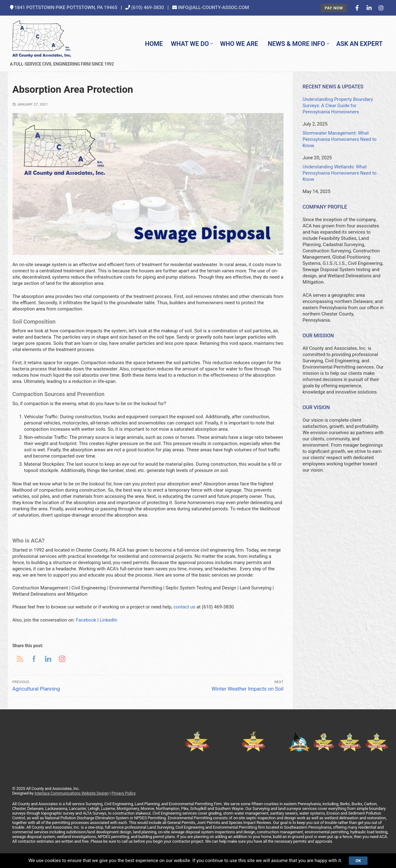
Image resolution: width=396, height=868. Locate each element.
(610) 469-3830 (148, 7)
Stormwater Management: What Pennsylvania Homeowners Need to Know (340, 139)
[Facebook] (357, 8)
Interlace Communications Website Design (71, 793)
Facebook (86, 620)
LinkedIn (108, 620)
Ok (358, 861)
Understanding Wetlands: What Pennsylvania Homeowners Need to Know (340, 173)
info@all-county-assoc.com (213, 7)
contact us (184, 607)
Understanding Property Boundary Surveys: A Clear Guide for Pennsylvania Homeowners (338, 106)
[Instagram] (381, 8)
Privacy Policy (124, 793)
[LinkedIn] (369, 8)
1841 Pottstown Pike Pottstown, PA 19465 (66, 7)
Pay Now (334, 8)
